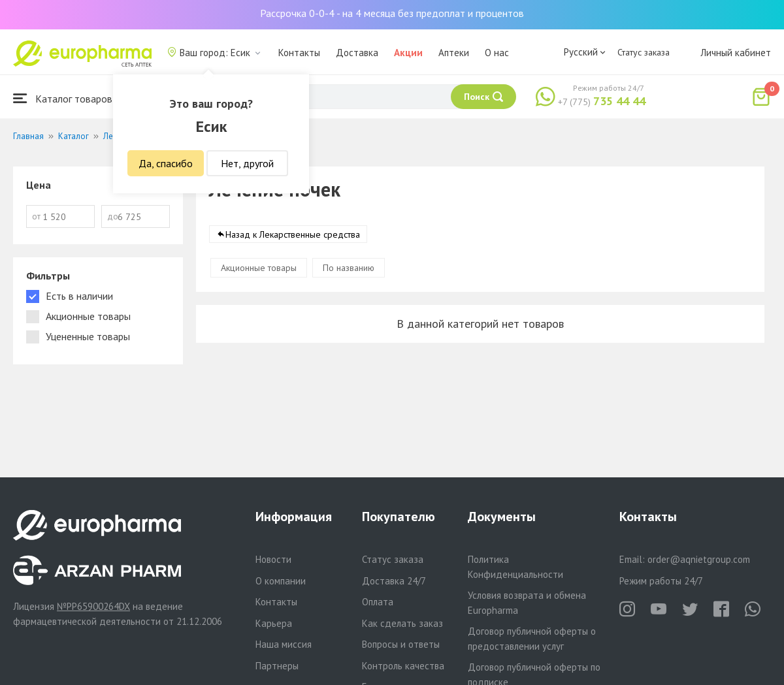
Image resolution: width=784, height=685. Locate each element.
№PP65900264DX (93, 606)
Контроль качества (403, 666)
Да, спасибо (166, 163)
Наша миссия (284, 644)
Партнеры (277, 666)
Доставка (357, 53)
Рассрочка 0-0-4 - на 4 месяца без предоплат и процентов (392, 13)
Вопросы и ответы (401, 644)
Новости (273, 559)
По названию (349, 268)
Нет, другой (247, 163)
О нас (497, 53)
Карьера (274, 623)
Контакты (299, 53)
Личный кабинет (736, 53)
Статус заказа (644, 52)
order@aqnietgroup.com (699, 559)
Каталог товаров (63, 98)
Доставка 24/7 (394, 581)
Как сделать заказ (402, 623)
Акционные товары (259, 268)
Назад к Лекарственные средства (293, 234)
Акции (408, 53)
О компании (281, 581)
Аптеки (454, 53)
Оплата (378, 602)
